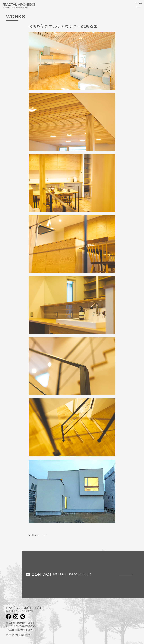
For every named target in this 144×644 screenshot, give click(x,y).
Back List (34, 535)
